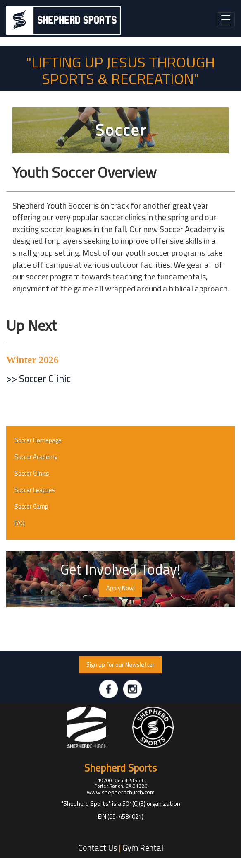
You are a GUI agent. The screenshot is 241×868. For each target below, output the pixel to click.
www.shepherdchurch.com (121, 792)
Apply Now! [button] (120, 588)
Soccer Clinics (32, 473)
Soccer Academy (36, 457)
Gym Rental (143, 848)
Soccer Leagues (35, 490)
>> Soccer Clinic (38, 378)
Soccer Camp (31, 506)
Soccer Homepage (38, 440)
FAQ (20, 523)
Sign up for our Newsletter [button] (120, 665)
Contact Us (98, 848)
